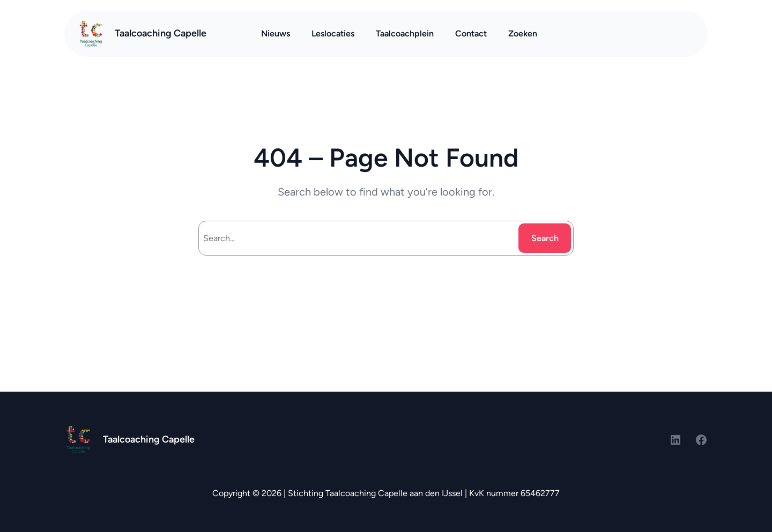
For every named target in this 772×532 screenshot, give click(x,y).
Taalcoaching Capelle (161, 33)
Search (545, 238)
